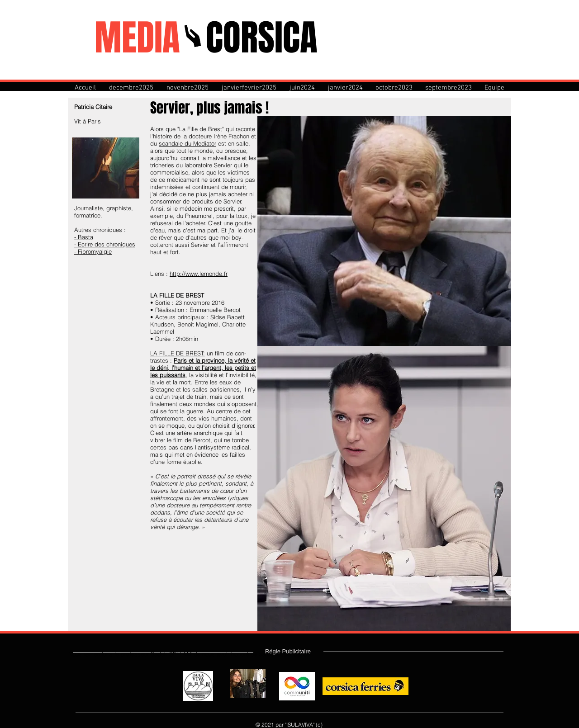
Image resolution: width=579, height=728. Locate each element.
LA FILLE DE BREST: (178, 353)
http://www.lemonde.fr (199, 274)
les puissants (168, 375)
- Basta (84, 237)
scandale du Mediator (187, 143)
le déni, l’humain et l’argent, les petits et (203, 368)
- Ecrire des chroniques (105, 244)
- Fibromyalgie (93, 251)
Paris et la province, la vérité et (215, 360)
